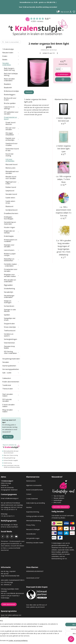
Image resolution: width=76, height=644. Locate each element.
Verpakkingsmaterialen (12, 359)
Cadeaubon (7, 378)
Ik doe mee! (8, 437)
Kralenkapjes (9, 236)
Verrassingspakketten (11, 369)
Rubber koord (11, 187)
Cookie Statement (32, 499)
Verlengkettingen (10, 339)
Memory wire (10, 168)
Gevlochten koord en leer (12, 150)
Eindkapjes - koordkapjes (9, 218)
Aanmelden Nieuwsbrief (61, 507)
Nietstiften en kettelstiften (12, 260)
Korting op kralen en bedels (35, 516)
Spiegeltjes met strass (10, 319)
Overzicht (29, 92)
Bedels (11, 60)
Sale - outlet (11, 373)
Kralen (11, 56)
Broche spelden (10, 103)
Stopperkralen (9, 324)
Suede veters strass (10, 202)
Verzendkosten (31, 534)
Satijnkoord (10, 191)
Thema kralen (11, 389)
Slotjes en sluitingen (12, 302)
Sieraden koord (11, 194)
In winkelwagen (63, 74)
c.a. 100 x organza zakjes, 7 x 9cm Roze (64, 179)
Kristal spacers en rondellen (11, 241)
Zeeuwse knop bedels (9, 347)
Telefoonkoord (10, 331)
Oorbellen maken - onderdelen (12, 265)
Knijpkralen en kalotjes (12, 232)
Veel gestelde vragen (33, 538)
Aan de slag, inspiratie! (8, 571)
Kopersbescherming (33, 512)
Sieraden (11, 362)
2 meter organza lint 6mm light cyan (64, 149)
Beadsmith (8, 88)
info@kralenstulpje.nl (12, 498)
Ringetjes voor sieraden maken (12, 275)
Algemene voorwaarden (34, 485)
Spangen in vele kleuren (10, 310)
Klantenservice (31, 481)
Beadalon (7, 84)
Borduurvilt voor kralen (10, 99)
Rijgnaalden (8, 285)
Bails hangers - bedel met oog (10, 69)
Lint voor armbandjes (10, 160)
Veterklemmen (9, 343)
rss (49, 640)
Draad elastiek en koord (12, 118)
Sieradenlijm (9, 292)
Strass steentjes (12, 327)
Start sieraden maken (11, 395)
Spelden (7, 315)
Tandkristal (11, 385)
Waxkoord (9, 206)
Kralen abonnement (9, 604)
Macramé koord (11, 164)
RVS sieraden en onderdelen (10, 281)
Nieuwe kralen (11, 53)
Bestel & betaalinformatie (34, 490)
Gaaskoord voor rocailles (12, 144)
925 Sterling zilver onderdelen (12, 352)
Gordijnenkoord (11, 210)
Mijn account (66, 12)
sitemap (45, 640)
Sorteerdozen (9, 306)
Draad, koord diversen (10, 123)
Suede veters (10, 198)
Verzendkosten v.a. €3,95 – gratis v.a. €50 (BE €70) (37, 2)
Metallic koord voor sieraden (11, 178)
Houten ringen (9, 227)
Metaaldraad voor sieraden (12, 172)
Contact (29, 494)
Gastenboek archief (33, 578)
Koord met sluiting (9, 155)
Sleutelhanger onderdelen (9, 296)
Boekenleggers (10, 95)
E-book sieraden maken (8, 406)
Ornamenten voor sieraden (11, 270)
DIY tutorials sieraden (11, 400)
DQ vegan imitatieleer (12, 134)
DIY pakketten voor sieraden (11, 113)
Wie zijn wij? (5, 574)
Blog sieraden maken (11, 411)
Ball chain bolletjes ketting (11, 74)
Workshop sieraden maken (35, 543)
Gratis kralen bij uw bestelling (36, 503)
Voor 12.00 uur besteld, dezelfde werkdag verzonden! (38, 7)
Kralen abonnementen (11, 382)
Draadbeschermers (11, 213)
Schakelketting (9, 289)
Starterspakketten (9, 366)
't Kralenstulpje (8, 49)
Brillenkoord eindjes (11, 91)
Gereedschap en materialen (10, 223)
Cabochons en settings (12, 108)
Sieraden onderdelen (11, 64)
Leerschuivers (12, 250)
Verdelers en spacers (9, 335)
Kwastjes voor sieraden (9, 246)
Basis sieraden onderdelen (9, 80)
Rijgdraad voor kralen (12, 183)
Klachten (29, 507)
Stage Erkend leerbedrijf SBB (10, 576)
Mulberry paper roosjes (10, 255)
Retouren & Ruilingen (33, 529)
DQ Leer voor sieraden (12, 129)
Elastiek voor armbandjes (12, 139)
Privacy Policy (31, 525)
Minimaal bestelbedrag (33, 521)
